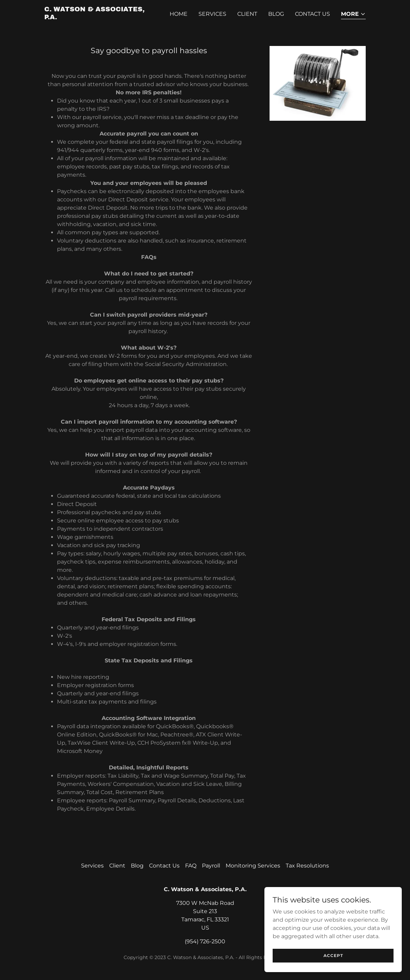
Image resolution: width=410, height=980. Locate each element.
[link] (101, 17)
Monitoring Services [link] (253, 866)
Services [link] (212, 14)
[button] (353, 15)
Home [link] (179, 14)
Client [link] (247, 14)
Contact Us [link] (312, 14)
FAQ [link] (191, 866)
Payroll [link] (211, 866)
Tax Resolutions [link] (307, 866)
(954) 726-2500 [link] (205, 941)
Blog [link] (276, 14)
